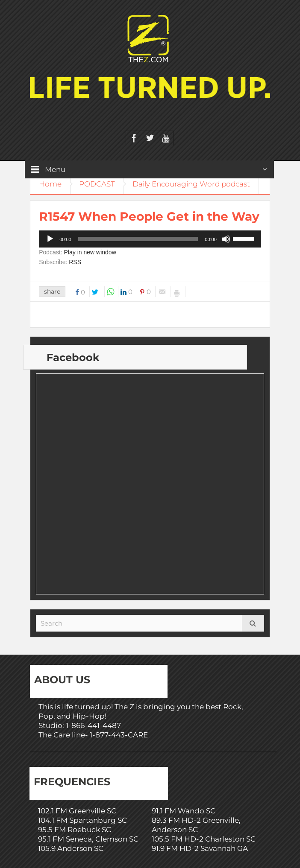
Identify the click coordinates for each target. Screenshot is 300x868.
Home (50, 184)
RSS (75, 262)
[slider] (138, 239)
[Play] (50, 239)
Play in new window (90, 252)
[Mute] (226, 239)
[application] (150, 239)
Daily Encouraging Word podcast (191, 184)
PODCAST (97, 184)
